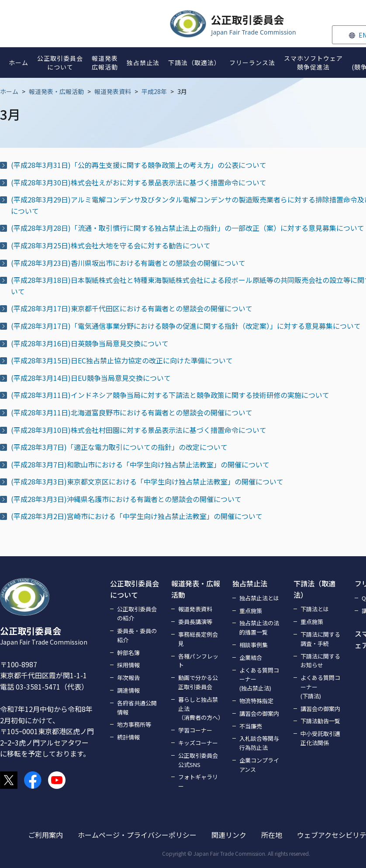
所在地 (272, 835)
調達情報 (128, 690)
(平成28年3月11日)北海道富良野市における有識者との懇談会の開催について (132, 412)
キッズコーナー (198, 743)
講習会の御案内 (259, 713)
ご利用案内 (45, 835)
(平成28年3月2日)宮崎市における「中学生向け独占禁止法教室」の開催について (137, 516)
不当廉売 (251, 726)
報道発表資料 (113, 91)
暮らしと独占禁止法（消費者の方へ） (200, 709)
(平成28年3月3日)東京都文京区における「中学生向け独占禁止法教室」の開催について (147, 481)
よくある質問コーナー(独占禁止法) (259, 679)
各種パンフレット (198, 661)
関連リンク (229, 835)
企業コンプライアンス (259, 765)
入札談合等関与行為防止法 (259, 743)
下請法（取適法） (314, 589)
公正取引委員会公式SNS (198, 760)
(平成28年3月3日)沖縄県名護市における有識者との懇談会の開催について (126, 499)
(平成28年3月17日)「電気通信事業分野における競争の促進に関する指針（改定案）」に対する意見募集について (186, 326)
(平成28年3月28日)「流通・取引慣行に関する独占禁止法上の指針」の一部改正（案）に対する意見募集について (188, 228)
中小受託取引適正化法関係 (320, 738)
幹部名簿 (128, 653)
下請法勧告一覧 (320, 721)
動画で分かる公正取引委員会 (198, 682)
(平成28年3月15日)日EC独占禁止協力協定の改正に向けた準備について (122, 360)
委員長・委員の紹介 (137, 635)
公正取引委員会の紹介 (137, 614)
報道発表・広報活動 (56, 91)
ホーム (9, 91)
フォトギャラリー (198, 781)
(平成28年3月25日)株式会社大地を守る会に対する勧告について (111, 245)
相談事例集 (254, 645)
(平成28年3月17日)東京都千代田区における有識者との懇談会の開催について (132, 308)
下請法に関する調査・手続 (320, 639)
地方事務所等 (134, 724)
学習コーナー (195, 730)
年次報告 (128, 678)
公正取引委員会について (135, 589)
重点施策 (251, 611)
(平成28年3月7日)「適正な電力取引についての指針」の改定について (119, 447)
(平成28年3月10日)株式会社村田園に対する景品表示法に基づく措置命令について (139, 430)
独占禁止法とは (259, 598)
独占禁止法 (250, 583)
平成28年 (154, 91)
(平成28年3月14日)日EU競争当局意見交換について (91, 378)
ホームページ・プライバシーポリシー (137, 835)
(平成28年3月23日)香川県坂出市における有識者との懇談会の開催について (128, 263)
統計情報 (128, 737)
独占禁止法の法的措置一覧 (259, 627)
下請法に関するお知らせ (320, 661)
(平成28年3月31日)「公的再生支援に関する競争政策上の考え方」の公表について (139, 165)
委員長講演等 (195, 622)
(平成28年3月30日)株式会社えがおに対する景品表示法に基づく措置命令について (139, 182)
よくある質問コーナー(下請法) (320, 687)
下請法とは (315, 609)
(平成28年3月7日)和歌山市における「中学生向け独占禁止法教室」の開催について (140, 464)
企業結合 (251, 657)
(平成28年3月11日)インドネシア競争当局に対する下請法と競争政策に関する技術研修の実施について (170, 395)
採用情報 (128, 665)
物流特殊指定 (256, 701)
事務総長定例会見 (198, 639)
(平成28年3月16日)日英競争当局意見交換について (90, 343)
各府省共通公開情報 (137, 708)
